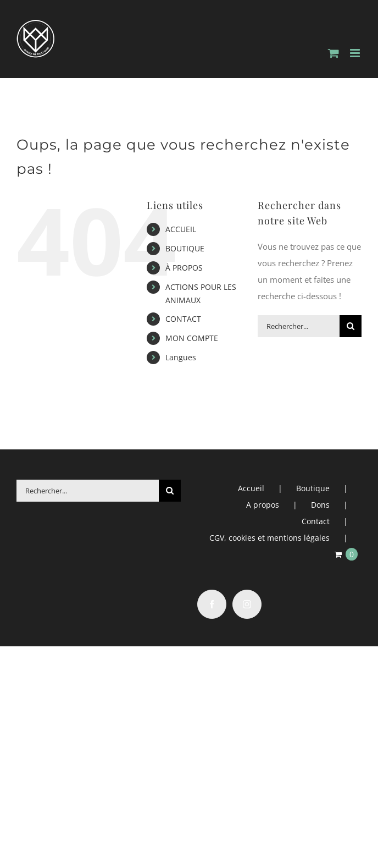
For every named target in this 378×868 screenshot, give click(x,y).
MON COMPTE (192, 338)
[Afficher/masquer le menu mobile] (356, 53)
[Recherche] (351, 326)
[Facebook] (212, 604)
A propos (263, 505)
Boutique (313, 488)
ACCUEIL (181, 229)
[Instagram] (247, 604)
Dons (320, 505)
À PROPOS (184, 268)
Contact (316, 521)
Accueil (251, 488)
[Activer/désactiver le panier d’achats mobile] (333, 53)
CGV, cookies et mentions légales (269, 538)
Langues (181, 357)
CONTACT (183, 319)
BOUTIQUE (185, 248)
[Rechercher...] (299, 326)
